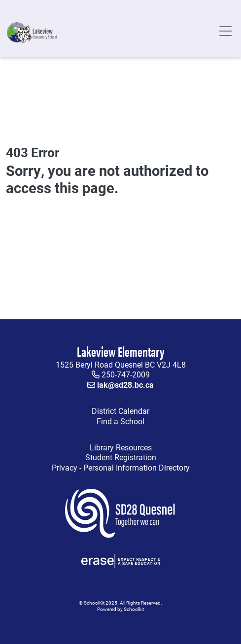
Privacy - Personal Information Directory (100, 468)
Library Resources (81, 448)
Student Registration (121, 457)
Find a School (120, 421)
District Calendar (120, 411)
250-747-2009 (126, 374)
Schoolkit (134, 609)
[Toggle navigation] (225, 33)
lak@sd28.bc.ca (125, 385)
